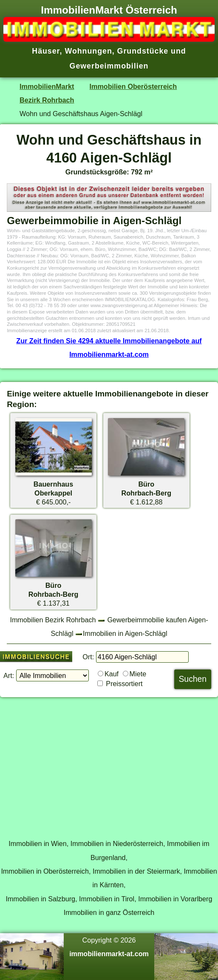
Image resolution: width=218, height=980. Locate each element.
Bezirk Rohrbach (47, 100)
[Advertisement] (109, 763)
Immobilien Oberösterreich (133, 86)
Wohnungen (88, 51)
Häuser (46, 51)
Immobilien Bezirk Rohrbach (53, 620)
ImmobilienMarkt (47, 86)
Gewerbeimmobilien (109, 66)
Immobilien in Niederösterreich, (118, 843)
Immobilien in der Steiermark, (137, 871)
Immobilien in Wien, (38, 843)
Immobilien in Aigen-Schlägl (125, 633)
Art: (9, 675)
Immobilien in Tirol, (108, 899)
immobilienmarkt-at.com (109, 954)
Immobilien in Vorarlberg (175, 899)
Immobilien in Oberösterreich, (46, 871)
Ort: (88, 657)
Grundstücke (143, 51)
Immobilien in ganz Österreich (109, 912)
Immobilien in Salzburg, (42, 899)
